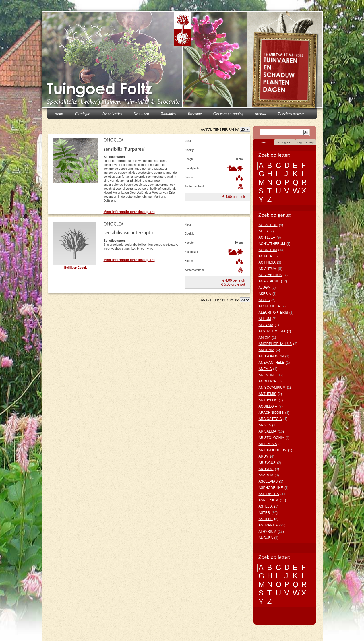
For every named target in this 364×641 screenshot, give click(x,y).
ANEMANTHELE (272, 363)
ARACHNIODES (271, 413)
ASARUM (266, 475)
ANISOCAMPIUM (272, 388)
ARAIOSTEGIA (270, 419)
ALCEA (264, 300)
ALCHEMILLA (269, 306)
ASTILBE (266, 519)
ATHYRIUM (268, 532)
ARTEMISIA (268, 444)
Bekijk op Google (76, 268)
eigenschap (305, 142)
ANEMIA (265, 369)
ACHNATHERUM (272, 244)
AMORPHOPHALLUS (275, 344)
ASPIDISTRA (269, 494)
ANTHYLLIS (268, 400)
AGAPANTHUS (270, 275)
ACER (263, 231)
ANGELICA (267, 381)
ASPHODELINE (271, 488)
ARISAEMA (268, 431)
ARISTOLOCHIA (271, 438)
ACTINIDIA (267, 262)
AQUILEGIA (268, 406)
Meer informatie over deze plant (129, 212)
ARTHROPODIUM (273, 450)
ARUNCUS (267, 463)
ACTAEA (265, 256)
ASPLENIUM (269, 500)
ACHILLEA (267, 237)
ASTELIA (266, 506)
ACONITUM (268, 250)
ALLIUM (265, 319)
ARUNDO (266, 469)
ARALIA (265, 425)
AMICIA (265, 338)
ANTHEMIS (268, 394)
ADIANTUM (268, 269)
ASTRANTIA (268, 525)
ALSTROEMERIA (272, 331)
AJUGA (264, 288)
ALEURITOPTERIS (273, 313)
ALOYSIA (266, 325)
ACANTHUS (268, 225)
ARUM (264, 456)
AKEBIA (265, 294)
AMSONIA (267, 350)
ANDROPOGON (271, 356)
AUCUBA (266, 538)
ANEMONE (267, 375)
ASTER (264, 513)
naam (264, 142)
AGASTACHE (269, 281)
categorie (285, 142)
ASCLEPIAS (268, 481)
